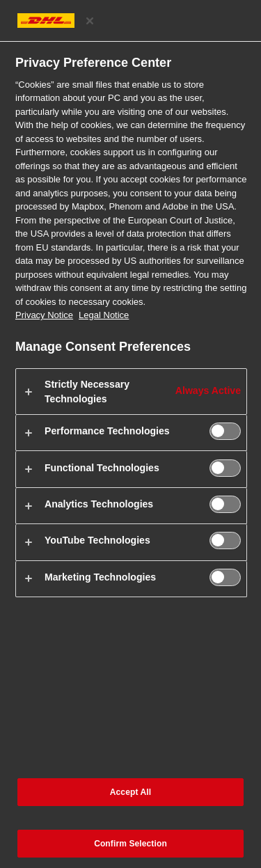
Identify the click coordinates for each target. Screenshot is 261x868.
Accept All (130, 792)
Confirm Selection (130, 844)
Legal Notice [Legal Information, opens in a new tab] (104, 315)
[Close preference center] (90, 21)
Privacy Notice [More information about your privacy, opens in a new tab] (44, 315)
